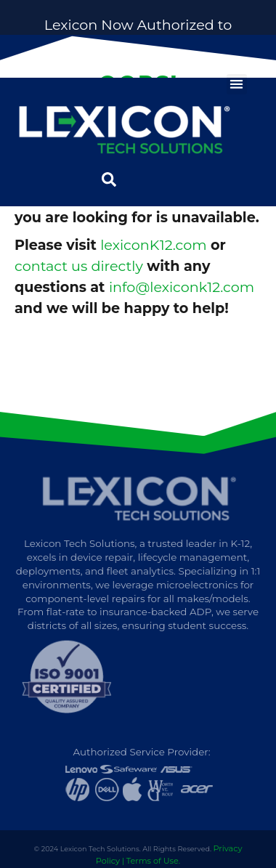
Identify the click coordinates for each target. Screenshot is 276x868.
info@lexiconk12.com (182, 287)
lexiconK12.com (153, 245)
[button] (237, 85)
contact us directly (79, 266)
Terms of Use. (153, 861)
